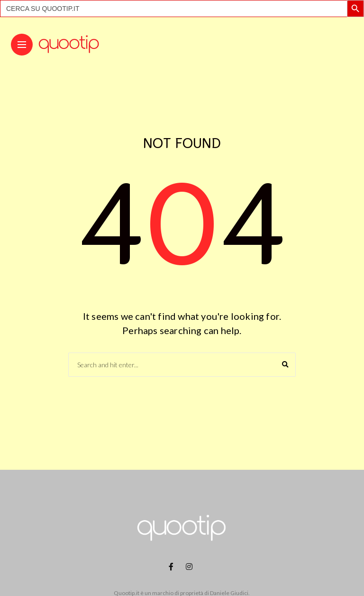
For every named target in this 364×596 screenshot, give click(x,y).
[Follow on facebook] (173, 566)
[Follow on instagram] (191, 566)
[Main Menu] (22, 45)
